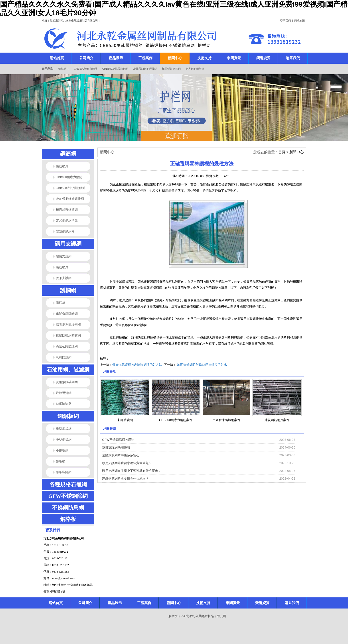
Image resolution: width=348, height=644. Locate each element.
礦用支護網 (68, 244)
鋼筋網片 (64, 69)
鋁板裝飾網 (64, 472)
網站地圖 (299, 21)
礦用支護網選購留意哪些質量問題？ (127, 463)
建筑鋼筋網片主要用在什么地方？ (125, 479)
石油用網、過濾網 (68, 370)
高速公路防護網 (67, 346)
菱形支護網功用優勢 (116, 447)
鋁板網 (61, 461)
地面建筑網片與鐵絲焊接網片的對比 (202, 365)
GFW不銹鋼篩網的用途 (118, 440)
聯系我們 (285, 21)
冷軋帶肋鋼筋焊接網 (145, 69)
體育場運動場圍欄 (68, 325)
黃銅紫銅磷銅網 (67, 382)
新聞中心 (297, 152)
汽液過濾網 (64, 393)
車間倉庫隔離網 (67, 314)
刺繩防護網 (64, 357)
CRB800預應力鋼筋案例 (176, 420)
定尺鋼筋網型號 (195, 69)
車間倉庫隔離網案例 (226, 420)
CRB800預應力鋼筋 (86, 69)
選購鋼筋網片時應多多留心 (121, 455)
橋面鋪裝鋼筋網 (171, 69)
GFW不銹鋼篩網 (68, 496)
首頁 (282, 152)
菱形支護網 (64, 278)
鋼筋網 (68, 154)
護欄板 (61, 303)
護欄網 (68, 290)
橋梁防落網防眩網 (68, 336)
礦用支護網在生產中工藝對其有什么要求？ (132, 471)
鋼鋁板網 (68, 416)
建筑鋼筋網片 (65, 231)
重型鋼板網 (64, 429)
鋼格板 (68, 519)
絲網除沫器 (64, 404)
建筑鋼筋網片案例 (277, 420)
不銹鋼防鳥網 (68, 508)
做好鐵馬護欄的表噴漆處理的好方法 (137, 365)
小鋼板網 (62, 450)
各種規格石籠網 (68, 484)
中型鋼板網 (64, 440)
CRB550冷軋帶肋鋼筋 (115, 69)
